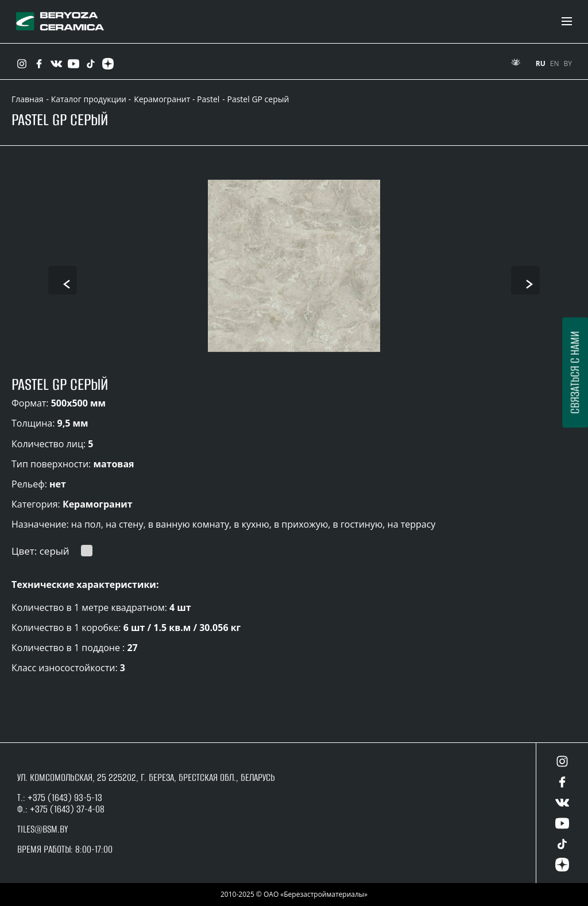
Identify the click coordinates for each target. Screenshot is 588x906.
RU (541, 63)
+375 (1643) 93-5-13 (64, 797)
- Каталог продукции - (89, 99)
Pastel (208, 99)
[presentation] (63, 280)
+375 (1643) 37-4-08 (67, 809)
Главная (28, 99)
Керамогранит (162, 99)
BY (568, 63)
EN (555, 63)
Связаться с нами (575, 373)
